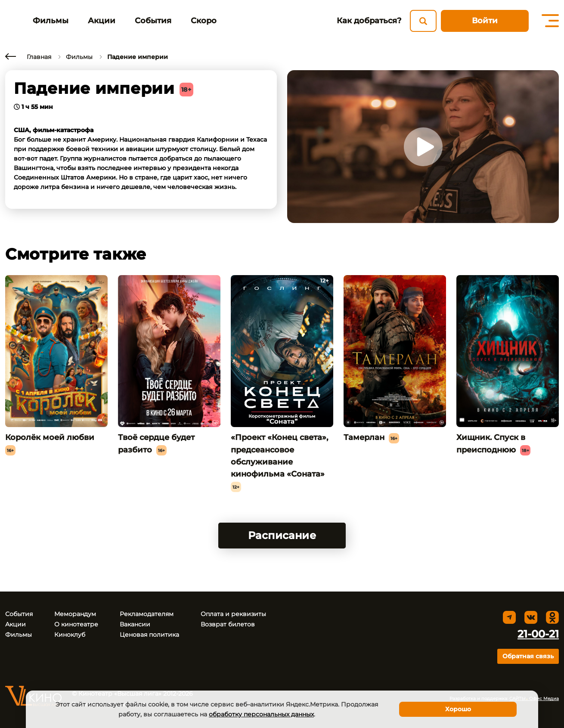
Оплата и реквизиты (233, 614)
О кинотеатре (76, 624)
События (153, 21)
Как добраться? (369, 21)
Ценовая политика (149, 635)
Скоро (204, 21)
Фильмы (51, 21)
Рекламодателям (147, 614)
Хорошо (458, 709)
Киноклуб (70, 635)
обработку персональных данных (261, 714)
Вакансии (135, 624)
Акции (102, 21)
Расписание (282, 535)
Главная (39, 57)
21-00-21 (538, 634)
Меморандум (75, 614)
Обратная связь (528, 656)
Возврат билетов (228, 624)
